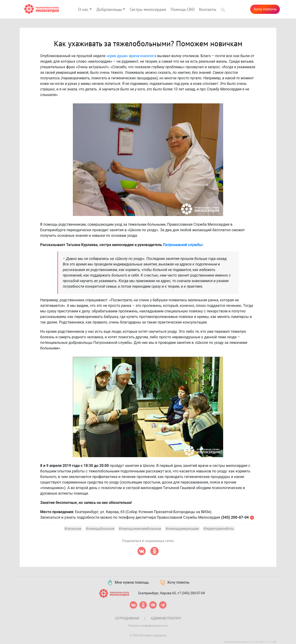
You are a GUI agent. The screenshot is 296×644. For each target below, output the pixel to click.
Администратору (166, 618)
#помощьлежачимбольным (140, 529)
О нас (83, 10)
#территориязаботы (219, 529)
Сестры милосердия (148, 10)
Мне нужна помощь (128, 583)
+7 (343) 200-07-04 (191, 593)
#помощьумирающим (182, 529)
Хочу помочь (265, 9)
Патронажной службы (182, 245)
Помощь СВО (183, 10)
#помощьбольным (100, 529)
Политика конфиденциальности (148, 626)
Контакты (208, 10)
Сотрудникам (127, 618)
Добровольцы (109, 10)
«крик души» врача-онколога (131, 56)
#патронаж (73, 529)
